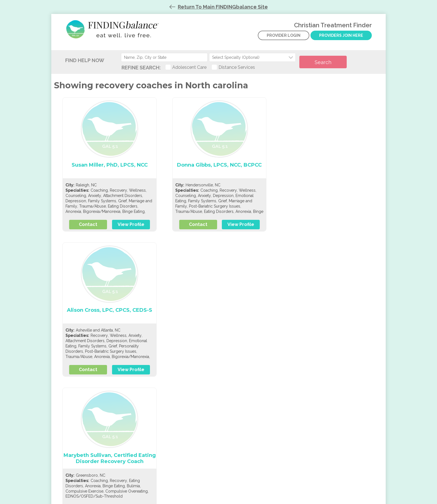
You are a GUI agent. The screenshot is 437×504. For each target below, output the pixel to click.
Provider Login (284, 42)
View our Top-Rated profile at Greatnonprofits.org (313, 429)
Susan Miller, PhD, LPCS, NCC (109, 169)
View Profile (130, 229)
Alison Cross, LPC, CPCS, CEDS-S (328, 169)
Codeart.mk (232, 500)
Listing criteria (82, 425)
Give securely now (301, 419)
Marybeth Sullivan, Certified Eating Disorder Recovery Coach (109, 318)
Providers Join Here (341, 38)
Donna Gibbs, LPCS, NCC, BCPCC (219, 169)
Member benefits (85, 432)
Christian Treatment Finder (114, 33)
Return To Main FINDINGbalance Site (223, 7)
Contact (89, 229)
